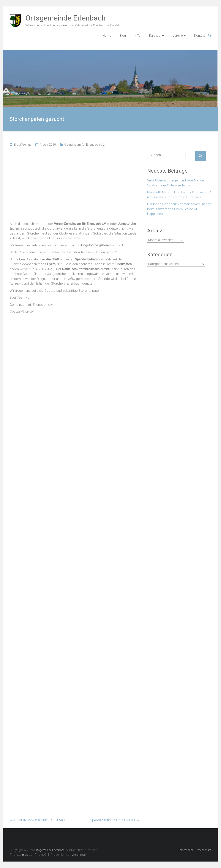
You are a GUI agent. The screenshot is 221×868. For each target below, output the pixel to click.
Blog (123, 36)
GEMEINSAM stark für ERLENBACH (38, 820)
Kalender (155, 36)
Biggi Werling (23, 145)
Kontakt (200, 36)
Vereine (178, 36)
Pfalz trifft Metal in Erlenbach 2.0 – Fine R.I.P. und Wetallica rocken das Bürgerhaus (179, 195)
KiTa (137, 36)
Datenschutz (204, 850)
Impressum (186, 850)
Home (107, 36)
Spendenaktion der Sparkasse (115, 820)
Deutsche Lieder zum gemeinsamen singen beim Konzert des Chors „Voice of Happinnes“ (179, 209)
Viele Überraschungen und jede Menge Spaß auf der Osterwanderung (176, 183)
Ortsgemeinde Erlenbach (66, 18)
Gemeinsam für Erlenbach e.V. (84, 145)
